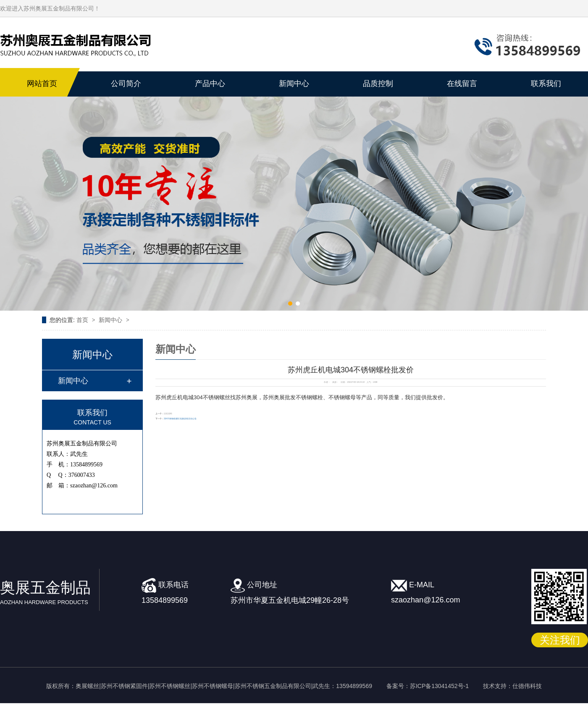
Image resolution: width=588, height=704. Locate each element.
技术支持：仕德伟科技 (512, 686)
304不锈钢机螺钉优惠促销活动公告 (180, 419)
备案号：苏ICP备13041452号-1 (428, 686)
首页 (83, 320)
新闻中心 (111, 320)
